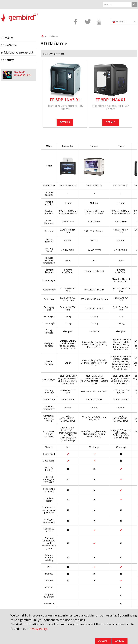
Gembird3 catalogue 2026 (23, 74)
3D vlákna (7, 38)
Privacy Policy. (38, 629)
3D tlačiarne (9, 45)
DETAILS (65, 122)
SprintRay (7, 60)
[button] (89, 54)
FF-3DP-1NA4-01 (110, 100)
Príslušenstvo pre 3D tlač (17, 52)
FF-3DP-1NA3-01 (65, 100)
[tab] (89, 54)
